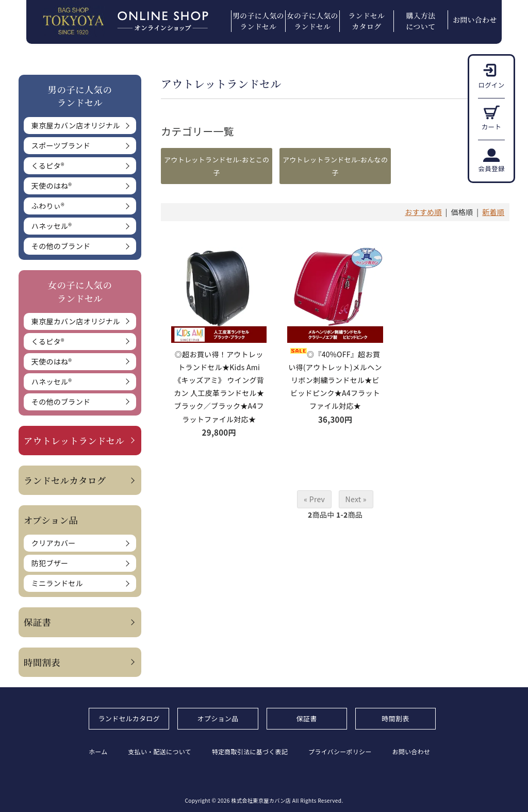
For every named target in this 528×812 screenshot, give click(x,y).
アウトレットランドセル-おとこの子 (217, 166)
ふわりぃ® (48, 206)
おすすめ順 (423, 212)
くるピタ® (48, 165)
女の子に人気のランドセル (312, 21)
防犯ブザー (50, 563)
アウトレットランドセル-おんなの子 (335, 166)
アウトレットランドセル (74, 441)
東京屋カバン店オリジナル (76, 125)
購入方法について (420, 21)
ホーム (98, 751)
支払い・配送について (160, 751)
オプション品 (218, 718)
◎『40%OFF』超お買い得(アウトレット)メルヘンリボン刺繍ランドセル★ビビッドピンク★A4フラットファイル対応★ (335, 380)
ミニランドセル (57, 583)
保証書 (37, 622)
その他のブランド (61, 246)
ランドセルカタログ (366, 21)
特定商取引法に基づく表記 (250, 751)
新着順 (493, 212)
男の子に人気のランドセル (258, 21)
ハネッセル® (52, 226)
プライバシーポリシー (341, 751)
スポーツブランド (61, 145)
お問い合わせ (475, 20)
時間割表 (42, 662)
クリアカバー (54, 543)
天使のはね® (52, 186)
